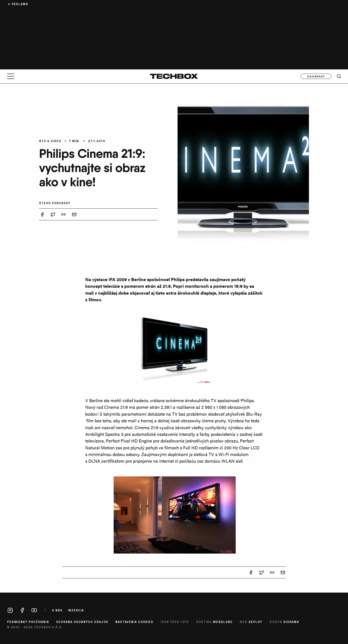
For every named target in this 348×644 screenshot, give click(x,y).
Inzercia (76, 610)
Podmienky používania (28, 622)
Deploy (255, 622)
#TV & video (50, 141)
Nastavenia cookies (134, 622)
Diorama (291, 622)
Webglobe (223, 622)
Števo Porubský (55, 203)
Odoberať (316, 76)
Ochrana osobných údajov (82, 622)
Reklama (20, 4)
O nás (57, 610)
